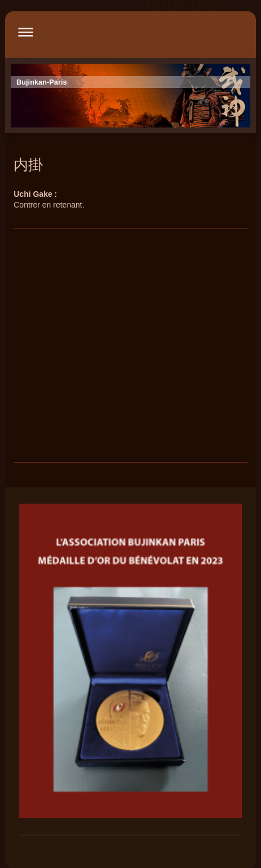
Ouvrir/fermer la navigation (130, 32)
